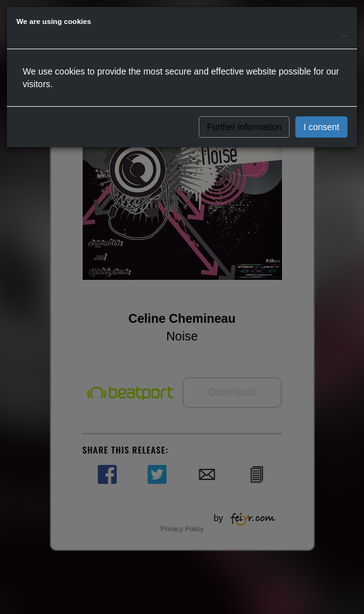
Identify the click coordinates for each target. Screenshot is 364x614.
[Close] (344, 33)
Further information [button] (244, 127)
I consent (321, 127)
